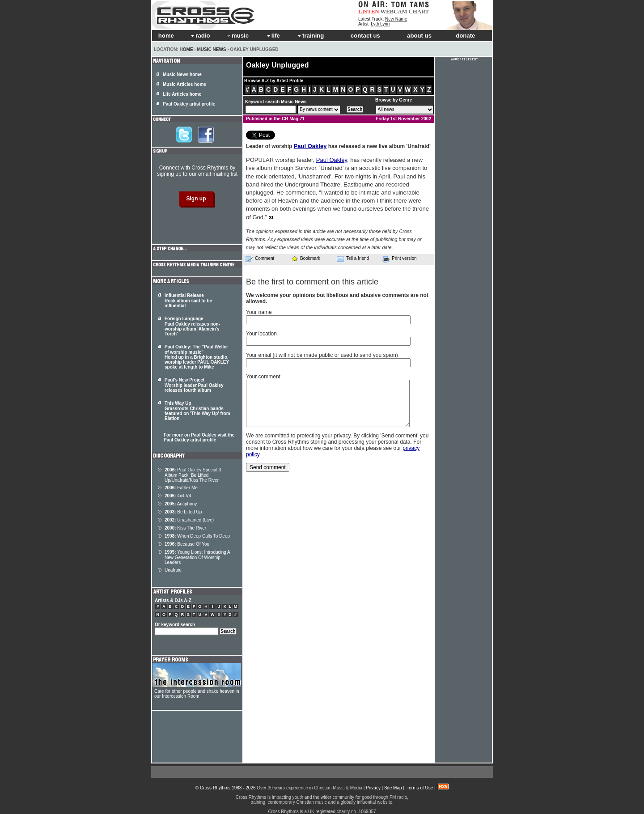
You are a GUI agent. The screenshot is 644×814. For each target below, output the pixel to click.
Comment (260, 259)
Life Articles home (182, 94)
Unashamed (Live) (189, 520)
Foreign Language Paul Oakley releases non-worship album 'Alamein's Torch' (192, 326)
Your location (261, 334)
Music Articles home (184, 84)
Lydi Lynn (380, 24)
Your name (259, 312)
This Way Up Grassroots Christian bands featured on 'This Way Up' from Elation (197, 411)
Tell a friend (353, 259)
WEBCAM (394, 11)
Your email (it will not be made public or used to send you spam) (322, 355)
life (273, 36)
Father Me (181, 488)
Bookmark (306, 258)
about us (417, 36)
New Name (396, 19)
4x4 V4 (178, 496)
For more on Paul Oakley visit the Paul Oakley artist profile (199, 437)
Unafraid (173, 570)
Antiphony (181, 504)
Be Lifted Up (183, 512)
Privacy (373, 788)
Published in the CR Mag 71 (275, 119)
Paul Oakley (310, 146)
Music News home (182, 74)
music (237, 36)
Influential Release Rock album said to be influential (188, 301)
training (310, 36)
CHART (419, 11)
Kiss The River (185, 528)
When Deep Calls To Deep (197, 536)
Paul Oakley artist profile (189, 104)
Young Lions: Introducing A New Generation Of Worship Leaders (197, 557)
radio (200, 36)
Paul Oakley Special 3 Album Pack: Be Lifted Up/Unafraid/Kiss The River (193, 475)
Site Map (393, 788)
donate (463, 36)
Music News (211, 49)
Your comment (263, 377)
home (164, 36)
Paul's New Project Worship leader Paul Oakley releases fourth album (194, 385)
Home (186, 49)
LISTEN (369, 11)
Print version (400, 259)
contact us (363, 36)
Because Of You (187, 544)
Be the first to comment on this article (312, 282)
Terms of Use (420, 788)
